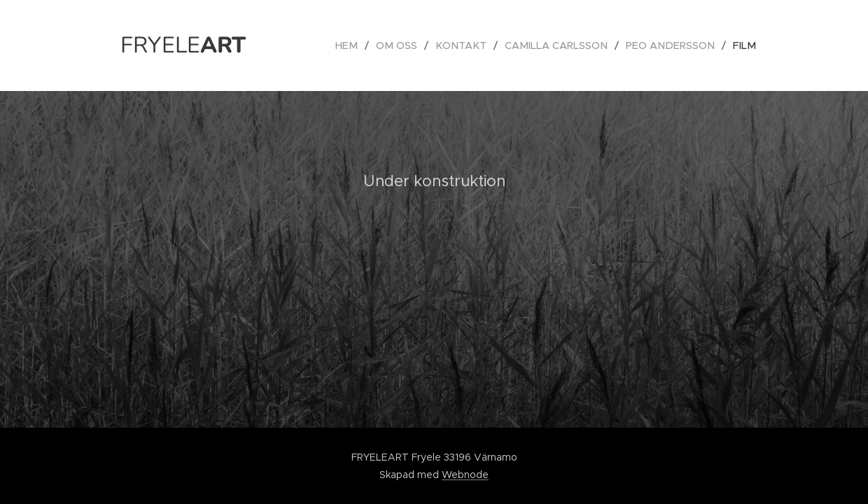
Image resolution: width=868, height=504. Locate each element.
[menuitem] (363, 45)
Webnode (465, 475)
